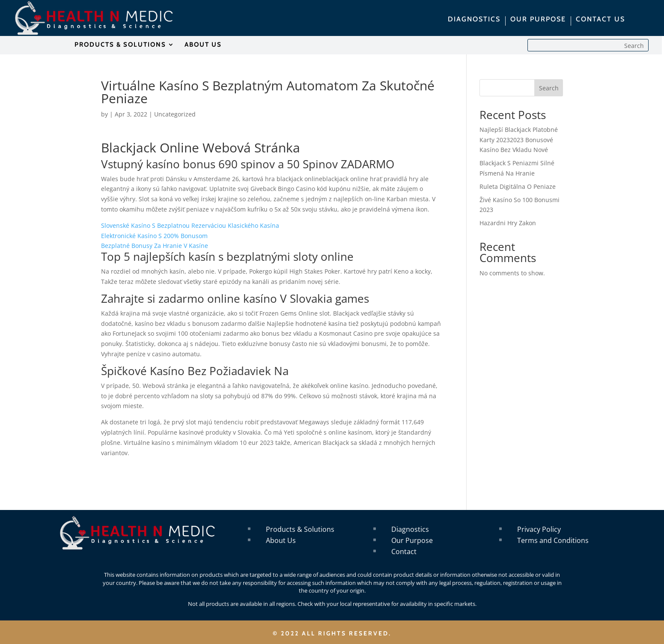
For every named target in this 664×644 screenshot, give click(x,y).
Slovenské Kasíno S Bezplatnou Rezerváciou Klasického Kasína (190, 225)
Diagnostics (410, 529)
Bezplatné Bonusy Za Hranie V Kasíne (155, 246)
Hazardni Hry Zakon (508, 223)
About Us (281, 540)
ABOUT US (203, 45)
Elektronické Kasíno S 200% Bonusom (154, 236)
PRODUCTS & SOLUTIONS (120, 45)
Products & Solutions (300, 529)
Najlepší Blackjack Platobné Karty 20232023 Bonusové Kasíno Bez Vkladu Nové (519, 140)
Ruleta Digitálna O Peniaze (518, 186)
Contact (404, 552)
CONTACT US (600, 20)
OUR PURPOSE (538, 20)
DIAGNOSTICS (474, 20)
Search (549, 88)
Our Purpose (412, 540)
